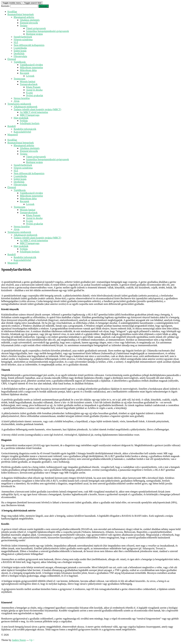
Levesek (30, 76)
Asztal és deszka (34, 90)
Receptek (25, 73)
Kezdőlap (12, 12)
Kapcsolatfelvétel (22, 132)
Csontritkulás (20, 48)
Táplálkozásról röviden (31, 65)
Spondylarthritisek (23, 37)
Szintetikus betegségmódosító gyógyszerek (48, 31)
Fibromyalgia (20, 56)
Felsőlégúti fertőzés (30, 123)
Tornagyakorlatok (29, 84)
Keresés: (6, 6)
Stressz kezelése (22, 98)
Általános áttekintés (30, 20)
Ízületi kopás (20, 51)
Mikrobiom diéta (28, 70)
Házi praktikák (21, 118)
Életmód (12, 59)
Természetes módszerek (19, 104)
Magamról (13, 135)
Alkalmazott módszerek (25, 107)
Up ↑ (32, 640)
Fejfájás (24, 121)
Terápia (24, 26)
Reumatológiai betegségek (21, 14)
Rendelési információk (25, 129)
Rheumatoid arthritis (24, 17)
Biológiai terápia (34, 34)
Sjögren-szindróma (23, 40)
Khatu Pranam (33, 87)
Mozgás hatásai (28, 81)
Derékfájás (19, 53)
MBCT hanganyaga (30, 115)
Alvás (17, 101)
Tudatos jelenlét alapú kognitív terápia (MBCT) (37, 109)
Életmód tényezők (29, 23)
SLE (16, 42)
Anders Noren (19, 640)
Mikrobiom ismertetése (31, 67)
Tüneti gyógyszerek (36, 28)
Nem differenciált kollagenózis (29, 45)
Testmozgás (19, 79)
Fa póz (29, 93)
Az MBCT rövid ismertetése (34, 112)
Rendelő (12, 126)
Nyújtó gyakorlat (35, 95)
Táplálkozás (20, 62)
